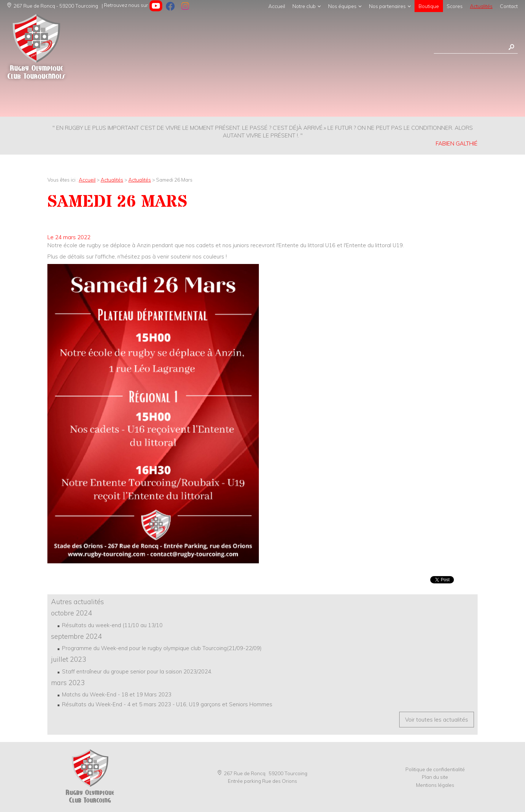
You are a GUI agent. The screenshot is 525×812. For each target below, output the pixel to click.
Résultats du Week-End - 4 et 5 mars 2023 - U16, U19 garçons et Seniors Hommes (167, 704)
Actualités (481, 6)
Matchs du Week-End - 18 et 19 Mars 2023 (117, 694)
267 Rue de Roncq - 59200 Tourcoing (53, 6)
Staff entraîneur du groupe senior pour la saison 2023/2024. (137, 671)
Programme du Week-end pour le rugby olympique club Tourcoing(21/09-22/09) (162, 648)
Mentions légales (435, 785)
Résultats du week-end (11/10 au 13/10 (112, 625)
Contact (509, 6)
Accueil (277, 6)
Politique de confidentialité (435, 769)
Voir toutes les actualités (437, 720)
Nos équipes (342, 6)
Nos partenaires (387, 6)
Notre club (304, 6)
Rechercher (511, 47)
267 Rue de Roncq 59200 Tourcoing (262, 773)
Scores (455, 6)
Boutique (429, 6)
